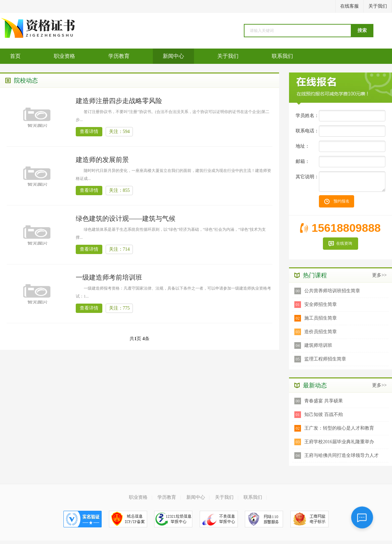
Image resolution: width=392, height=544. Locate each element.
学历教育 (119, 56)
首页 (15, 56)
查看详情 (89, 132)
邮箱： (303, 161)
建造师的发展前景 (102, 160)
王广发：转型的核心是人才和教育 (339, 428)
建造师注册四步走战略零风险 (119, 101)
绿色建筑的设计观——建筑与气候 (126, 218)
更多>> (379, 275)
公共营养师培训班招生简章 (332, 291)
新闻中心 (173, 56)
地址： (303, 146)
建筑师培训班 (318, 345)
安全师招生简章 (321, 304)
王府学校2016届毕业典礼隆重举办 (339, 442)
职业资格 (64, 56)
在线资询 (344, 243)
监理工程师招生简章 (325, 359)
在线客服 (349, 6)
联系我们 (282, 56)
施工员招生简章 (321, 318)
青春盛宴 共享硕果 (324, 401)
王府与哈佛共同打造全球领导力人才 (342, 455)
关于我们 (378, 6)
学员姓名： (307, 116)
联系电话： (307, 131)
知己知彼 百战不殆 (324, 414)
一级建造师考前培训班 (109, 277)
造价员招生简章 (321, 332)
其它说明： (307, 177)
